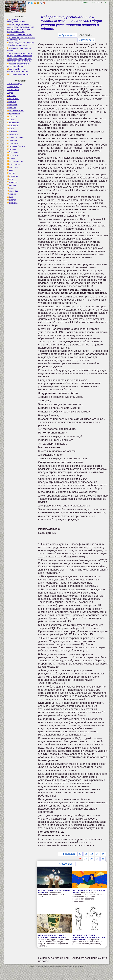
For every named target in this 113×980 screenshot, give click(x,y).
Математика (13, 134)
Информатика (14, 113)
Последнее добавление (18, 74)
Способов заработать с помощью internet (18, 65)
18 (86, 859)
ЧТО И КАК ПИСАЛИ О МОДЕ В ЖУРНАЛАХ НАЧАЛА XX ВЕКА (52, 936)
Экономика (12, 203)
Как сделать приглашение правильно (19, 49)
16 (103, 854)
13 (86, 854)
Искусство (12, 116)
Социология (13, 176)
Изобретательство (16, 110)
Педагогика (13, 155)
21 (103, 859)
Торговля (12, 185)
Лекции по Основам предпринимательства (18, 70)
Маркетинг (12, 131)
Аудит (10, 93)
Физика (11, 188)
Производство (14, 164)
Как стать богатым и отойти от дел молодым (21, 39)
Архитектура (13, 87)
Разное (11, 170)
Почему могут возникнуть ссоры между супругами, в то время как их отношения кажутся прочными (21, 28)
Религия (11, 173)
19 (91, 859)
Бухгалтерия (13, 99)
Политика (12, 158)
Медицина (12, 140)
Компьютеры (13, 122)
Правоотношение (15, 161)
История (11, 119)
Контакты (96, 2)
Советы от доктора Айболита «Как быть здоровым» (21, 44)
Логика (11, 128)
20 (97, 859)
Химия (10, 197)
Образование (14, 152)
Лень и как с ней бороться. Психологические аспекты (20, 60)
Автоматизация (14, 84)
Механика (12, 149)
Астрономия (13, 90)
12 (80, 854)
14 (92, 854)
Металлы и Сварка (16, 146)
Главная (84, 2)
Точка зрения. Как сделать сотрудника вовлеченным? (20, 54)
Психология (13, 167)
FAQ (105, 2)
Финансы (12, 194)
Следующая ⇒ (86, 40)
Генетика (12, 102)
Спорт (10, 179)
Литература (13, 125)
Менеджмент (13, 143)
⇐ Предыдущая (67, 35)
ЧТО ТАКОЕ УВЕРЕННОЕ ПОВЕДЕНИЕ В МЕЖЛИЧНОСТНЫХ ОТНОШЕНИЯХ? (89, 937)
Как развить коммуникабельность (17, 21)
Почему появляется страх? (20, 35)
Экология (12, 200)
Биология (12, 96)
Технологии (13, 182)
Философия (13, 191)
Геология (12, 107)
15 (97, 854)
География (12, 105)
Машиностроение (15, 137)
